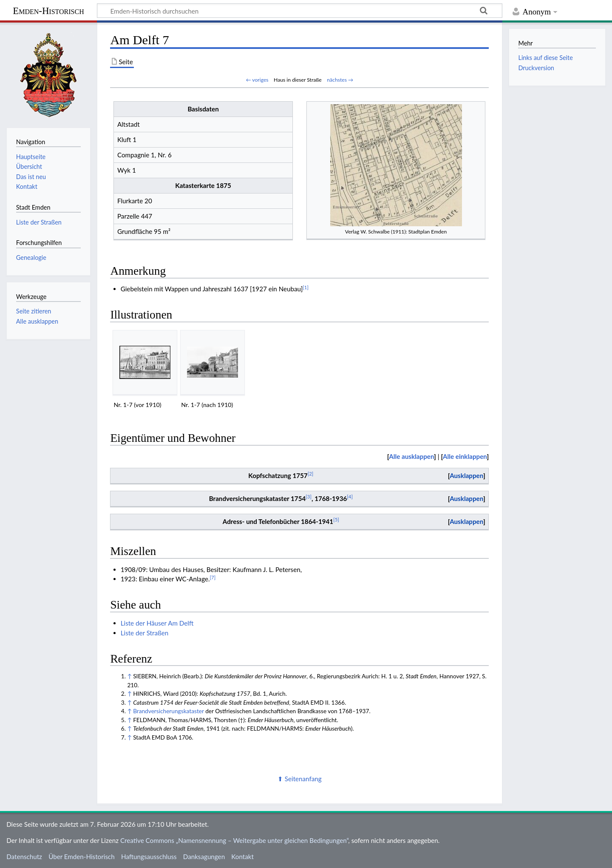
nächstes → (340, 80)
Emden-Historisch (48, 11)
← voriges (257, 80)
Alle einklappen (465, 456)
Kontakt (242, 857)
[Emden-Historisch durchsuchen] (300, 11)
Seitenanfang (303, 779)
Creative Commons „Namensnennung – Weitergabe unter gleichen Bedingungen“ (234, 840)
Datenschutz (24, 857)
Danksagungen (204, 857)
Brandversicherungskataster (169, 711)
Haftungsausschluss (149, 857)
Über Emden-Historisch (82, 857)
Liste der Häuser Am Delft (157, 623)
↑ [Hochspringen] (129, 676)
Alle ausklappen (411, 456)
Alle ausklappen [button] (37, 321)
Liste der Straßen (145, 633)
